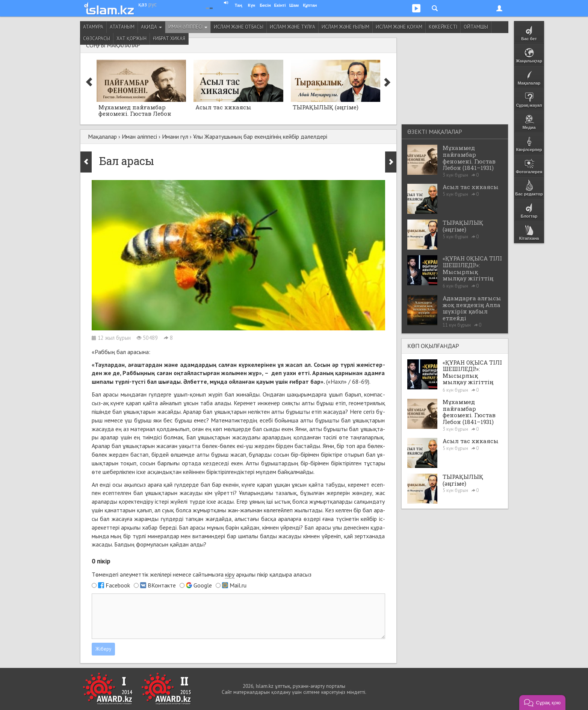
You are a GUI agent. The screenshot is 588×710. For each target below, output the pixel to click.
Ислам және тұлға (292, 27)
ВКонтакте (162, 585)
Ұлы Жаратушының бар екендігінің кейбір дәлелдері (260, 136)
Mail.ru (238, 585)
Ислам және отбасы (239, 27)
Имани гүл (175, 136)
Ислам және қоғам (399, 27)
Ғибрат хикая (169, 39)
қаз (143, 4)
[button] (542, 702)
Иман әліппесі (188, 27)
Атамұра (93, 27)
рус (153, 4)
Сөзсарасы (97, 39)
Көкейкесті (443, 27)
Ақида (151, 27)
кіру (230, 574)
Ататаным (122, 27)
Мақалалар (102, 136)
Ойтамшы (476, 27)
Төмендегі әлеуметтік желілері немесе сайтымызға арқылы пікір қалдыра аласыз (202, 575)
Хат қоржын (132, 39)
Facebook (118, 585)
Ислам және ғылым (345, 27)
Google (203, 585)
